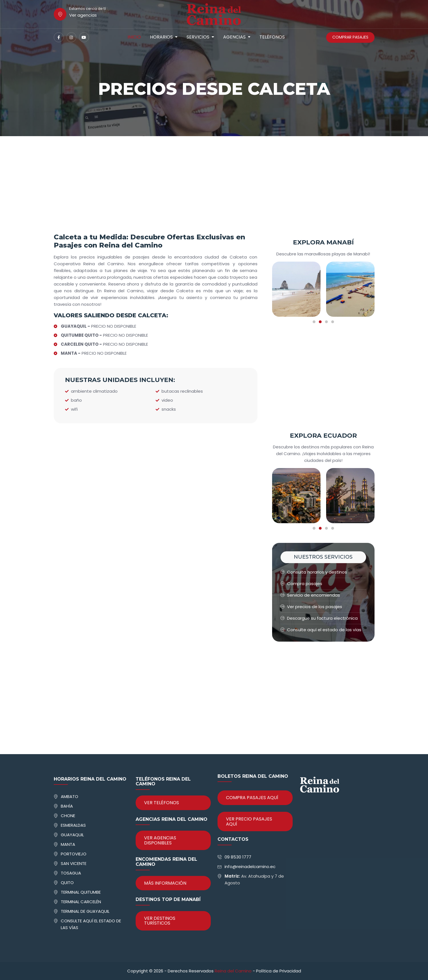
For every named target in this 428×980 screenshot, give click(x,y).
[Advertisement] (214, 191)
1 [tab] (314, 322)
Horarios (161, 37)
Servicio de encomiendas (310, 595)
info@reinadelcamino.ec (250, 867)
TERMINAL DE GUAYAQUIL (85, 911)
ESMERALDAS (73, 825)
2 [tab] (320, 322)
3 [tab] (326, 322)
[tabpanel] (296, 289)
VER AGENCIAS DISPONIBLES (160, 840)
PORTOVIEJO (74, 854)
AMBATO (70, 796)
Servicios (198, 37)
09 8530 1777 (238, 857)
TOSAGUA (71, 873)
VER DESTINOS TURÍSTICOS (160, 921)
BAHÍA (67, 806)
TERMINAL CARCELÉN (81, 902)
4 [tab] (333, 322)
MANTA (68, 844)
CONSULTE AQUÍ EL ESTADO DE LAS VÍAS (91, 924)
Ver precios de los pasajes (311, 607)
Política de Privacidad (279, 971)
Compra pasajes (301, 584)
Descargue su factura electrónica (319, 618)
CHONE (68, 816)
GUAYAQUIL (72, 835)
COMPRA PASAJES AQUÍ (252, 798)
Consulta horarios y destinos (314, 572)
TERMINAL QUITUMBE (81, 892)
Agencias (234, 37)
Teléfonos (272, 37)
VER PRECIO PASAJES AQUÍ (249, 821)
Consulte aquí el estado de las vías (321, 630)
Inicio (134, 37)
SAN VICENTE (74, 863)
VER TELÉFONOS (162, 803)
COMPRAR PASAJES (350, 37)
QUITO (67, 883)
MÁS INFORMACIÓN (165, 883)
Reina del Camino (233, 971)
